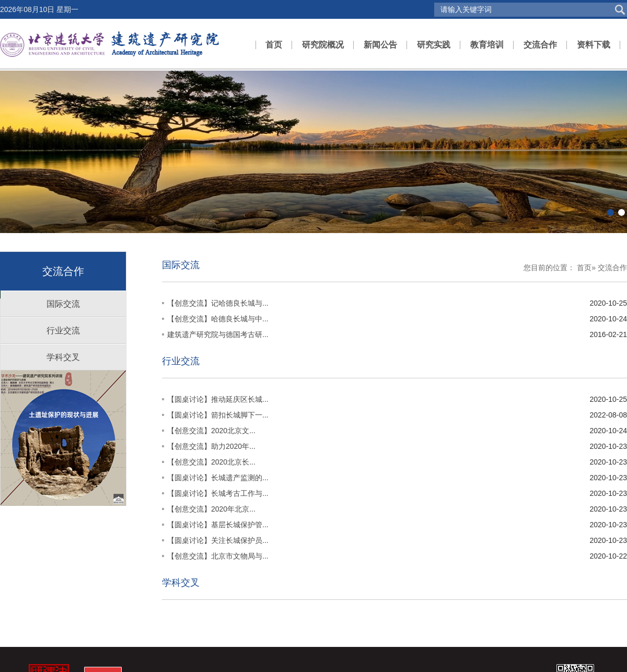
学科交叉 (63, 357)
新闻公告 (380, 45)
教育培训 (487, 45)
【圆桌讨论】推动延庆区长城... (218, 399)
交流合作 (540, 45)
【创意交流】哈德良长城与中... (218, 319)
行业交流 (63, 331)
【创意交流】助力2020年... (211, 446)
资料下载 (594, 45)
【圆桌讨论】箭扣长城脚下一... (218, 415)
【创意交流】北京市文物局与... (218, 556)
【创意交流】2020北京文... (211, 431)
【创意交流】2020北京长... (211, 462)
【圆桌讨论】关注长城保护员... (218, 540)
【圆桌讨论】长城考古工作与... (218, 493)
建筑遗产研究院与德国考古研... (218, 334)
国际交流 (63, 304)
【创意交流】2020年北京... (211, 509)
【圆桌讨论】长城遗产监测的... (218, 478)
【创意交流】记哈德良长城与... (218, 303)
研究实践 (434, 45)
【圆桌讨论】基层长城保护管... (218, 525)
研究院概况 (323, 45)
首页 (274, 45)
